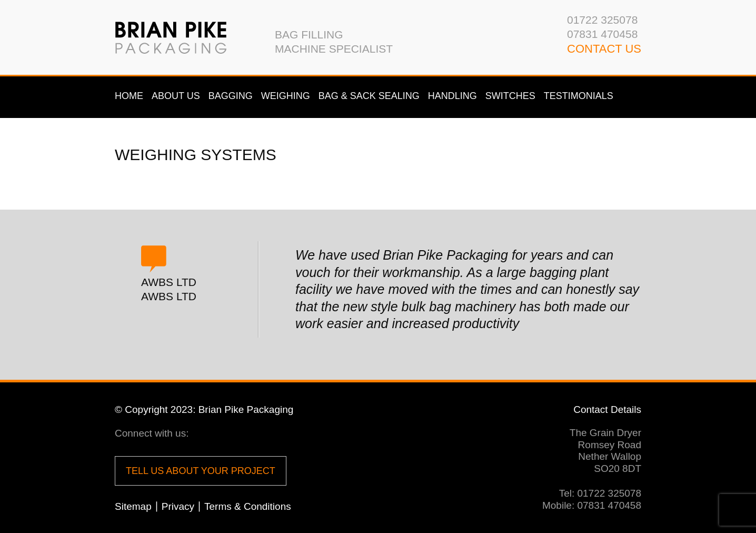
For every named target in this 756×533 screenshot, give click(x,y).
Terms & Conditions (248, 506)
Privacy (178, 506)
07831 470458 (602, 34)
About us (176, 96)
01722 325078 (602, 20)
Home (129, 96)
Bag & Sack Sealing (369, 96)
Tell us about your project (201, 471)
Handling (452, 96)
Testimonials (579, 96)
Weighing (286, 96)
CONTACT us (604, 49)
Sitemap (133, 506)
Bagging (231, 96)
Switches (510, 96)
